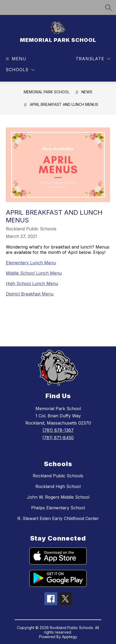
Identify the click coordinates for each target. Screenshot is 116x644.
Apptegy (70, 637)
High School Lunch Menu (32, 283)
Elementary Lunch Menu (31, 263)
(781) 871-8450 (58, 438)
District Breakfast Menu (30, 294)
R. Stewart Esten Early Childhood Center (58, 518)
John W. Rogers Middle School (58, 497)
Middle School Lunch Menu (34, 273)
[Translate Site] (93, 59)
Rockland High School (58, 486)
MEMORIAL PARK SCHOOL (47, 92)
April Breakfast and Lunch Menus (64, 104)
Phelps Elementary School (58, 508)
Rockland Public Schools (58, 476)
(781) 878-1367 (58, 430)
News (87, 92)
